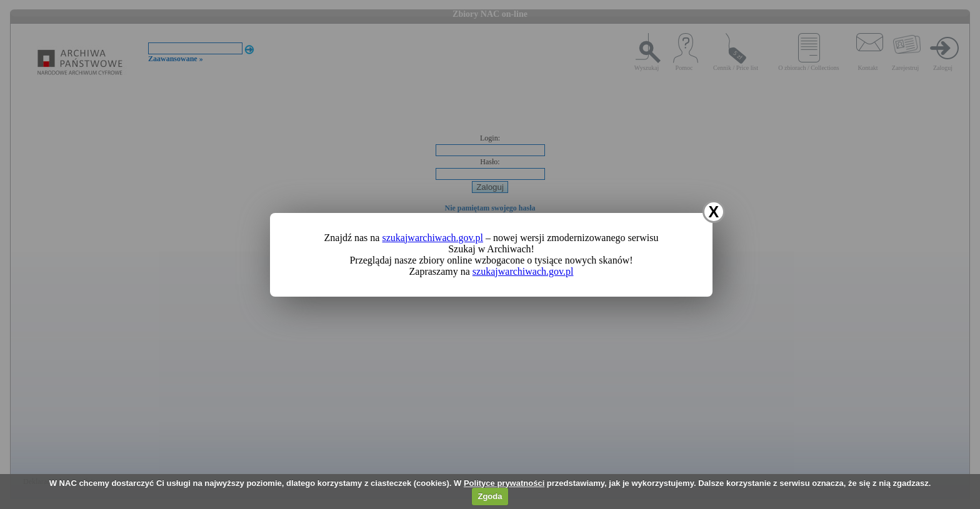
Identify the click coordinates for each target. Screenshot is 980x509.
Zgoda (490, 496)
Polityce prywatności (504, 483)
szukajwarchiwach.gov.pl (432, 238)
